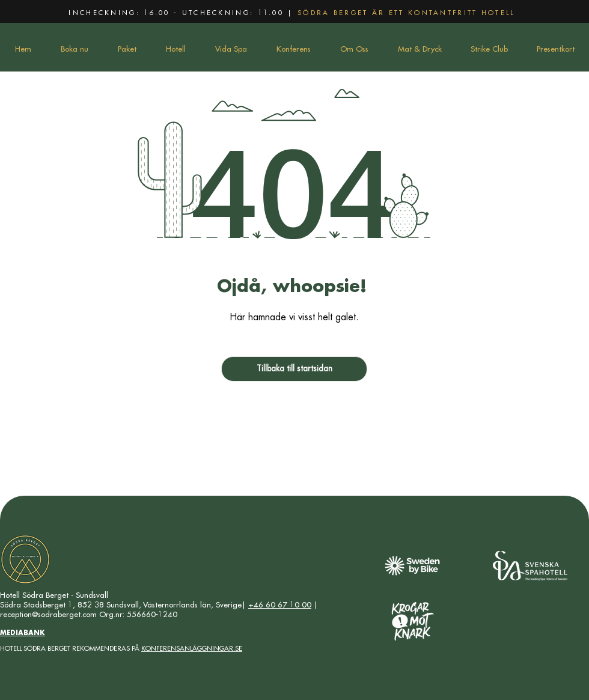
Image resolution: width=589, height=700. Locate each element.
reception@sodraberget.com (48, 614)
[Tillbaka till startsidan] (294, 369)
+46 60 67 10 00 (280, 605)
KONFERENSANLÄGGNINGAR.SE (192, 649)
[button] (127, 49)
